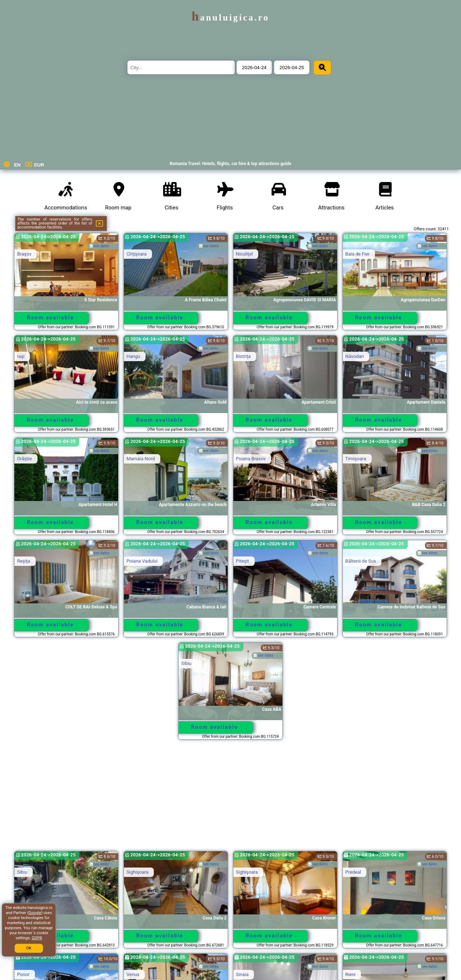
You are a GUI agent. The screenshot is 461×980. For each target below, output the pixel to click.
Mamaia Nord (141, 459)
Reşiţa (23, 561)
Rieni (350, 974)
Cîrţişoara (136, 254)
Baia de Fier (358, 254)
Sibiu (186, 663)
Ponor (23, 974)
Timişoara (356, 459)
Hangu (133, 356)
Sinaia (242, 974)
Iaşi (21, 356)
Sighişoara (137, 872)
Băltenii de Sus (361, 561)
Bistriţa (243, 356)
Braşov (24, 254)
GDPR (37, 938)
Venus (133, 974)
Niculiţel (244, 254)
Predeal (353, 872)
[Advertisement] (230, 799)
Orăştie (24, 459)
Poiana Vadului (142, 561)
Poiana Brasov (251, 459)
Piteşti (243, 561)
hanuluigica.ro (230, 17)
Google (35, 913)
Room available (50, 318)
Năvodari (355, 356)
